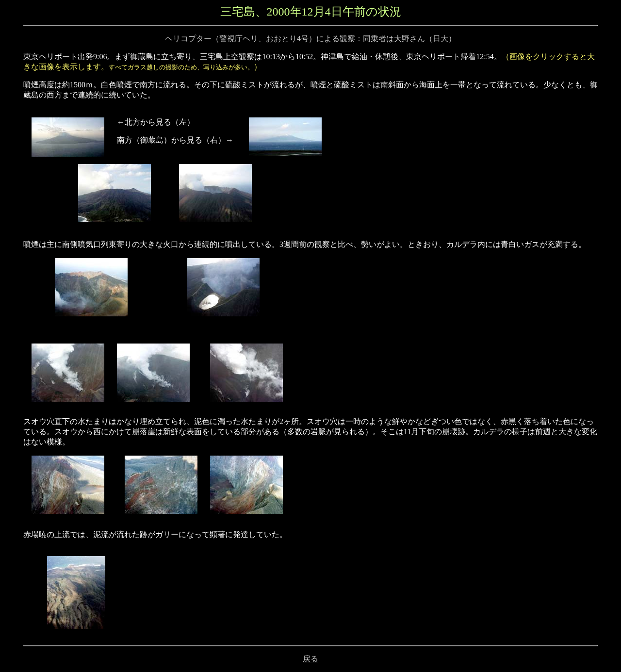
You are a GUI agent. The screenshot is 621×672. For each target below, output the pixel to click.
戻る (310, 659)
